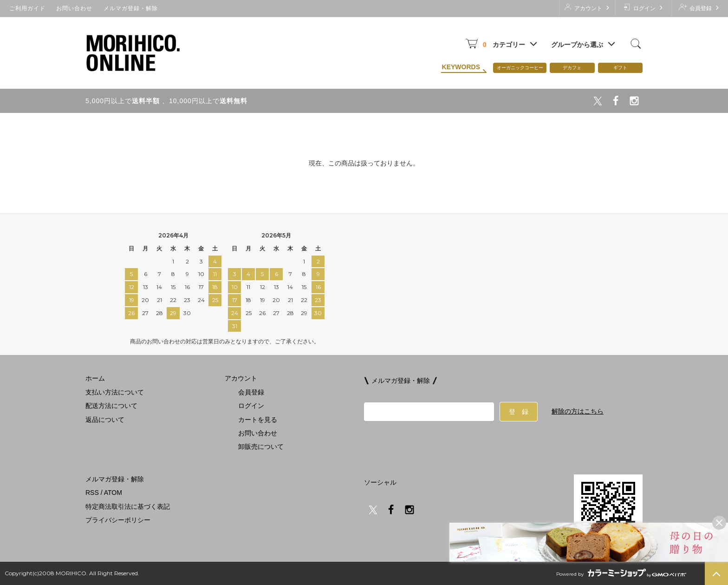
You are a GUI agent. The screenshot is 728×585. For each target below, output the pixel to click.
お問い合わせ (74, 8)
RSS (92, 493)
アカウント (587, 8)
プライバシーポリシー (118, 520)
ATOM (113, 493)
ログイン (643, 8)
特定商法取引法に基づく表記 (128, 506)
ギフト (620, 68)
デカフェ (572, 68)
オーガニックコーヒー (520, 68)
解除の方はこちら (578, 411)
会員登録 (699, 8)
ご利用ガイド (27, 8)
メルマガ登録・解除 (131, 8)
